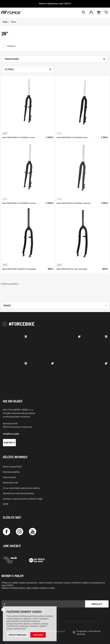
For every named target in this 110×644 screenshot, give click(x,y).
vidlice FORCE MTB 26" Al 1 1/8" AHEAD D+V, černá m (19, 203)
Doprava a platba (11, 472)
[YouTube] (33, 532)
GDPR (6, 504)
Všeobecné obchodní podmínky (18, 493)
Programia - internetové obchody (89, 632)
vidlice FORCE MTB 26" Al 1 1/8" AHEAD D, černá (72, 137)
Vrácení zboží (9, 477)
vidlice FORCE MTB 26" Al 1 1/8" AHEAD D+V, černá (18, 137)
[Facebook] (7, 532)
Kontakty (9, 442)
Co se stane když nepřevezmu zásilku (21, 488)
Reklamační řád (10, 482)
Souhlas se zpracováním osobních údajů (23, 499)
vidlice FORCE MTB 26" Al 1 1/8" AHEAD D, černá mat (73, 203)
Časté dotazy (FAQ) (12, 466)
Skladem (11, 46)
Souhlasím (38, 635)
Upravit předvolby (18, 635)
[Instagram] (20, 532)
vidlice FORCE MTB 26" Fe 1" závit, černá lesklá (72, 269)
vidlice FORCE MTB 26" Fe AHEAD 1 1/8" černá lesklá (19, 269)
